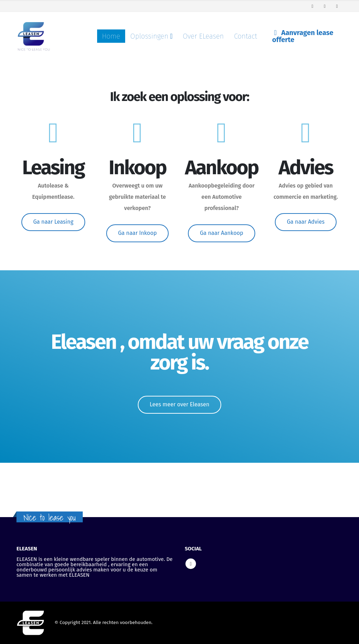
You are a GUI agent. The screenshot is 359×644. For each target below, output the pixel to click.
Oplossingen (149, 36)
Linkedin (191, 564)
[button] (53, 222)
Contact (245, 36)
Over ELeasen (203, 36)
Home (111, 36)
